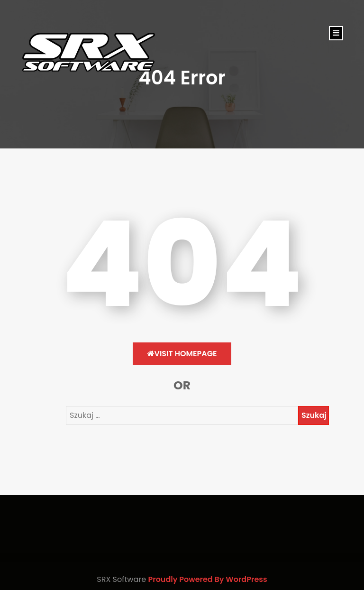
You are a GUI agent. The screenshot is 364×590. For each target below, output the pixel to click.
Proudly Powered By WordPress (207, 579)
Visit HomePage (182, 354)
